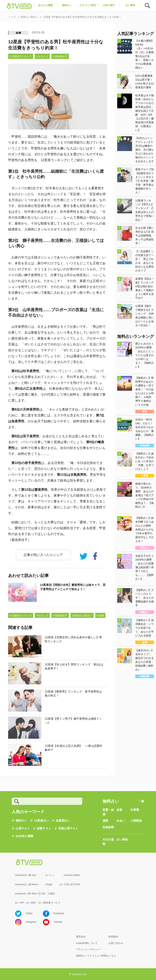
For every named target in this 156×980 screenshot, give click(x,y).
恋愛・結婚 (108, 812)
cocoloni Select (72, 875)
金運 (119, 810)
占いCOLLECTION (70, 884)
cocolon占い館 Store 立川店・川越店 (35, 894)
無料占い (21, 820)
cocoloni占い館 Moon (27, 884)
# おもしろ (42, 56)
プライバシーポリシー (88, 949)
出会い (121, 821)
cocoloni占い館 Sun (26, 875)
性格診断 (108, 827)
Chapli (49, 884)
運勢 (105, 821)
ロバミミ (50, 875)
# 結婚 (100, 616)
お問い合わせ (116, 943)
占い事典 (122, 840)
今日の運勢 (108, 842)
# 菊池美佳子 (60, 56)
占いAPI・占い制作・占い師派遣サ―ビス (38, 903)
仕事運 (135, 810)
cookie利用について (87, 943)
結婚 (18, 33)
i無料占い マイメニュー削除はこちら (96, 956)
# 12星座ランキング (21, 56)
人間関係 (136, 821)
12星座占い (41, 820)
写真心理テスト (68, 828)
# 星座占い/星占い (82, 616)
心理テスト (23, 828)
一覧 (141, 801)
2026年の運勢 (24, 836)
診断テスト (44, 828)
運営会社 (81, 937)
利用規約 (113, 937)
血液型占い (63, 820)
